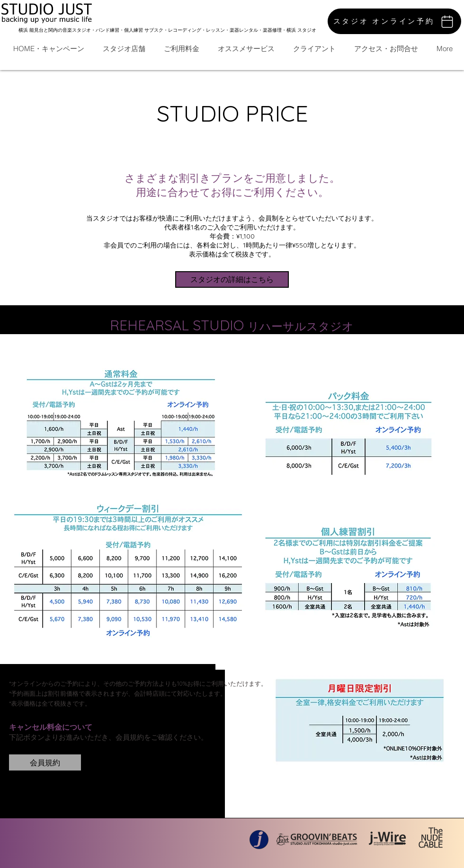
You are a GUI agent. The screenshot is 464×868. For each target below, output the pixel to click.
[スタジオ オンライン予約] (394, 21)
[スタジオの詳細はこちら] (232, 279)
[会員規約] (45, 762)
